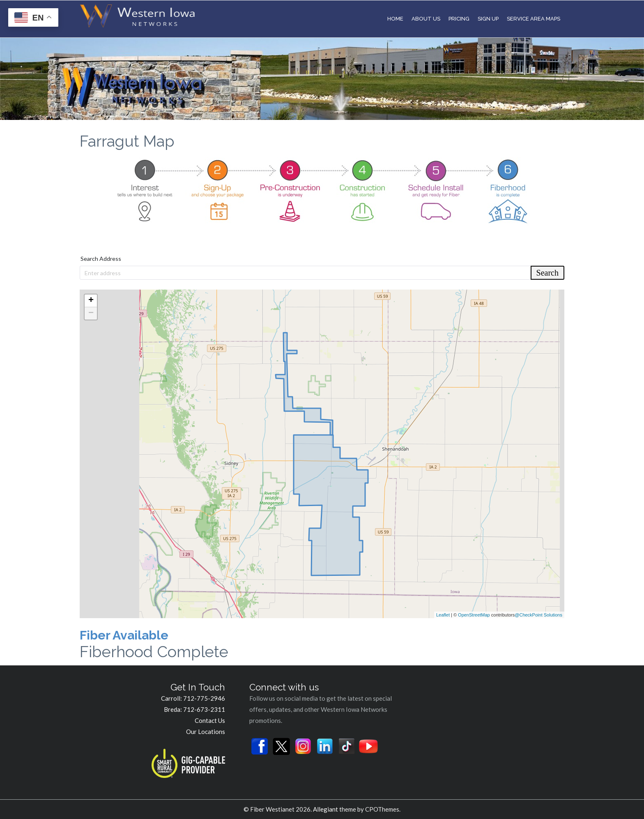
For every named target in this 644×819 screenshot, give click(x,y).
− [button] (91, 313)
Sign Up (488, 19)
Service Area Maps (534, 19)
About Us (426, 19)
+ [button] (91, 301)
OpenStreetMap (474, 615)
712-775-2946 (204, 698)
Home (395, 19)
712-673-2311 (204, 709)
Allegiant (325, 809)
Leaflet (443, 615)
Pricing (459, 19)
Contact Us (210, 720)
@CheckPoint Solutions (538, 615)
